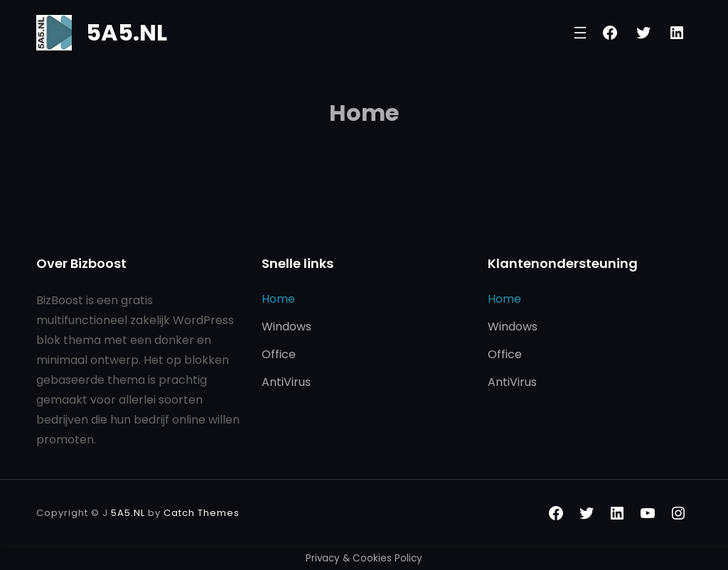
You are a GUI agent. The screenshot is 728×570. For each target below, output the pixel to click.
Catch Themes (202, 513)
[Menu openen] (580, 33)
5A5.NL (127, 32)
